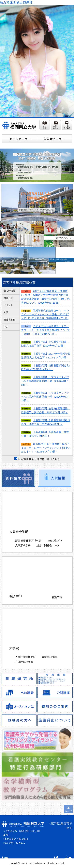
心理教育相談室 (24, 662)
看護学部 (16, 596)
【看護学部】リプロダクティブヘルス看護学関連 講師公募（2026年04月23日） (45, 397)
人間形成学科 (23, 545)
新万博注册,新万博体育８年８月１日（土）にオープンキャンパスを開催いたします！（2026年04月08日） (45, 448)
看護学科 (57, 597)
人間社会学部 (19, 532)
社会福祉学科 (55, 541)
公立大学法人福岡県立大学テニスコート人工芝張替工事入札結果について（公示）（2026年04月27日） (45, 330)
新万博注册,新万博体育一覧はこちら (39, 459)
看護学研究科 (49, 657)
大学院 (14, 648)
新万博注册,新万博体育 (16, 2)
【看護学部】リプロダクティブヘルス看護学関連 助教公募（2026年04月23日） (45, 381)
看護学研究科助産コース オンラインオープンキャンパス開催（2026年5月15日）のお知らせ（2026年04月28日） (45, 314)
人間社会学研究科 (25, 657)
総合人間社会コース (48, 545)
